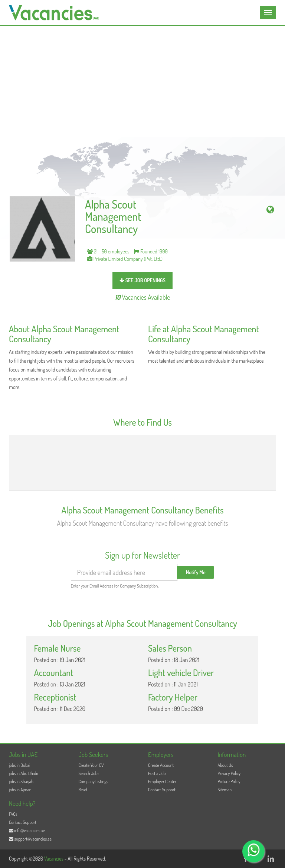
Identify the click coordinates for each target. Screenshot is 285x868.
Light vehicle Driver (181, 673)
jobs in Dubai (19, 765)
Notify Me (196, 572)
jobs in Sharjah (21, 781)
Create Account (161, 765)
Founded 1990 (151, 251)
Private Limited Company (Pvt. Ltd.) (125, 259)
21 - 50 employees (108, 251)
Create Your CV (91, 765)
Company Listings (94, 781)
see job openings (142, 280)
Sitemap (225, 790)
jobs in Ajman (20, 790)
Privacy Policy (229, 773)
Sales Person (170, 648)
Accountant (53, 673)
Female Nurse (57, 648)
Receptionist (55, 697)
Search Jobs (89, 773)
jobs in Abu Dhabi (23, 773)
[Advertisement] (142, 82)
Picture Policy (229, 781)
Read (83, 790)
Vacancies (54, 859)
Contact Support (162, 790)
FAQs (13, 814)
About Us (225, 765)
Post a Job (157, 773)
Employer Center (162, 781)
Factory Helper (173, 697)
